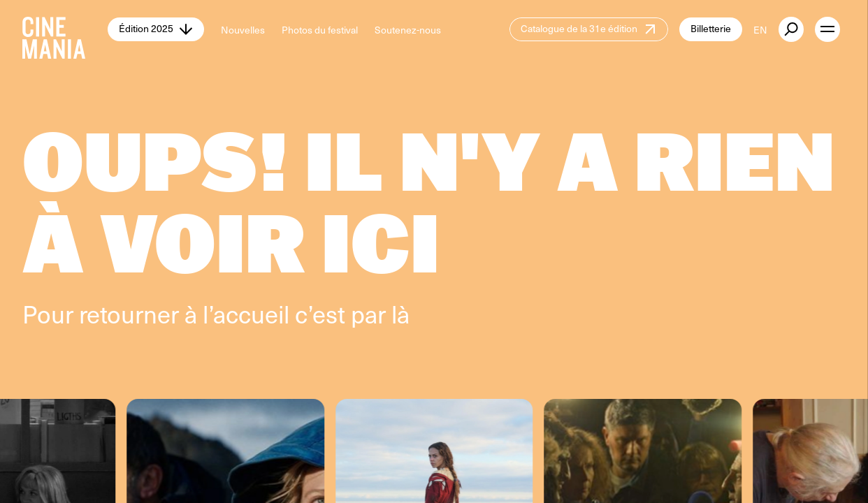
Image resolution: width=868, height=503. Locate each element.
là (400, 314)
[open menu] (827, 29)
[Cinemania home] (65, 29)
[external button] (791, 29)
